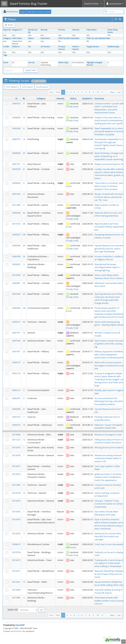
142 (24, 308)
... (107, 92)
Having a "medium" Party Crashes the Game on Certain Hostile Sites (109, 504)
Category (7, 38)
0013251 (16, 582)
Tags (5, 55)
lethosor (71, 547)
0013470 (16, 533)
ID (16, 98)
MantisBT (20, 625)
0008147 (16, 362)
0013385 (16, 485)
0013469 (16, 590)
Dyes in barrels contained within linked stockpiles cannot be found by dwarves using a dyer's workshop (110, 524)
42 (24, 213)
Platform (16, 47)
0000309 (16, 409)
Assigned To (17, 30)
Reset (9, 25)
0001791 (16, 164)
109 (24, 235)
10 (98, 92)
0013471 (16, 571)
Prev (58, 92)
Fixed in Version (76, 48)
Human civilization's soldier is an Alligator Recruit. (109, 258)
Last (119, 92)
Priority (62, 30)
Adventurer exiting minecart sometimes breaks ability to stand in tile (108, 458)
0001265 (16, 194)
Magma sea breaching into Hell (110, 164)
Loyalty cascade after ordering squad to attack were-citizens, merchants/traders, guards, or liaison (109, 174)
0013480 (16, 435)
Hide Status (17, 38)
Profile (6, 47)
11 (102, 92)
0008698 (16, 153)
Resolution (45, 38)
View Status (92, 30)
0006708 (16, 256)
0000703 (16, 104)
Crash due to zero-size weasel (109, 544)
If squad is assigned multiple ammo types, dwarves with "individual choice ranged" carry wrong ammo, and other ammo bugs (110, 379)
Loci (69, 186)
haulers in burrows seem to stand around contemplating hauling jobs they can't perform (110, 120)
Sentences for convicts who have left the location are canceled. (108, 536)
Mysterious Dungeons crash (108, 435)
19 (24, 139)
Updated (86, 98)
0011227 (16, 440)
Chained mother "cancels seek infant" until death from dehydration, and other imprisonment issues (109, 108)
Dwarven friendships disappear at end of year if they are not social (110, 574)
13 (24, 425)
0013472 (16, 560)
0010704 (16, 552)
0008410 (16, 544)
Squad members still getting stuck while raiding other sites (109, 583)
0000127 (16, 390)
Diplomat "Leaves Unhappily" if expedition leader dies (110, 426)
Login (23, 12)
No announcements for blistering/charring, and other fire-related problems (109, 401)
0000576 (16, 425)
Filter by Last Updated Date (98, 38)
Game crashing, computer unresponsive (107, 494)
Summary (99, 98)
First (51, 92)
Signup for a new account (39, 12)
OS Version (45, 47)
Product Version (62, 48)
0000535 (16, 235)
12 (24, 440)
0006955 (16, 264)
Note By (44, 30)
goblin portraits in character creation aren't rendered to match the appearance (108, 477)
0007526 (16, 341)
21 (24, 409)
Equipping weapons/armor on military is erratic (109, 236)
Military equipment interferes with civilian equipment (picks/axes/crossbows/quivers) (110, 354)
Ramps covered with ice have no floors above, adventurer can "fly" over (109, 197)
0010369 (16, 275)
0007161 (16, 333)
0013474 (16, 519)
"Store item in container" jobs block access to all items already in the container (109, 186)
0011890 (16, 598)
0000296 (16, 308)
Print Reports (12, 87)
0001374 (16, 373)
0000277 (16, 322)
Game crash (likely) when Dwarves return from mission (109, 277)
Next (112, 92)
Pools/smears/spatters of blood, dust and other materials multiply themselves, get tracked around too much (109, 313)
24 (24, 245)
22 (24, 351)
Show (6, 62)
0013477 (16, 466)
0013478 (16, 455)
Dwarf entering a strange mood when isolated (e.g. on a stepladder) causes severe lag (110, 156)
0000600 (16, 117)
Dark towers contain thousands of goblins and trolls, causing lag (110, 344)
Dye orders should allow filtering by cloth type (106, 513)
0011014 (16, 224)
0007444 (16, 294)
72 (24, 333)
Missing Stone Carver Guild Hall (110, 447)
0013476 (16, 501)
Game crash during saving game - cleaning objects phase (109, 323)
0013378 (16, 493)
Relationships (113, 47)
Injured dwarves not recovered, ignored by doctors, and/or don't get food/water (110, 248)
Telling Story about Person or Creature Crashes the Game (109, 441)
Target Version (93, 47)
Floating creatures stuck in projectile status (107, 418)
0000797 (16, 139)
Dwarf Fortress (93, 4)
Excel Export (42, 87)
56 (24, 283)
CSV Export (28, 87)
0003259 (16, 169)
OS (29, 47)
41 (24, 169)
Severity (76, 30)
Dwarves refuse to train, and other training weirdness (108, 214)
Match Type (63, 62)
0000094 (16, 245)
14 (24, 493)
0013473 (16, 474)
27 (24, 275)
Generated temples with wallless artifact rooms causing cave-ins (109, 601)
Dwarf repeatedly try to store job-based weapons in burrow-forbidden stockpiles (109, 131)
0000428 (16, 213)
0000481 (16, 283)
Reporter (7, 30)
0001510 (16, 417)
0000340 (16, 128)
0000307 (16, 398)
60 (24, 322)
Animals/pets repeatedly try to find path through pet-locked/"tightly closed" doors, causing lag (109, 144)
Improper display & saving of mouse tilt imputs (108, 591)
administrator (16, 631)
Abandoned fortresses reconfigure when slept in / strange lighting (108, 267)
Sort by (31, 62)
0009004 (16, 183)
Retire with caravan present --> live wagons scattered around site (109, 365)
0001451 (16, 351)
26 (24, 256)
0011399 (16, 205)
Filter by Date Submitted (69, 38)
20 (24, 153)
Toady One (72, 106)
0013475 (16, 512)
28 (24, 341)
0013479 (16, 447)
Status (31, 38)
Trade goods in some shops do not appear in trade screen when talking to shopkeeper (109, 563)
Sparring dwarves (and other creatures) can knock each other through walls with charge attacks (108, 298)
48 (24, 224)
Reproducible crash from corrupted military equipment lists (109, 227)
